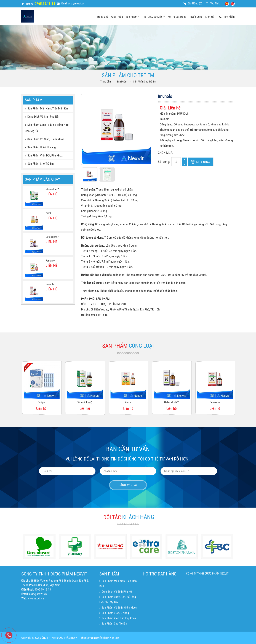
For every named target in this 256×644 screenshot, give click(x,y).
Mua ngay (203, 162)
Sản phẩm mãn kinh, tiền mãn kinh (47, 108)
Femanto (50, 261)
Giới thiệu (117, 17)
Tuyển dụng (196, 17)
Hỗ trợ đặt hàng (177, 17)
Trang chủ (103, 17)
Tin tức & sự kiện (153, 17)
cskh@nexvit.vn (76, 4)
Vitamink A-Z (52, 189)
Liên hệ (210, 17)
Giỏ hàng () (195, 3)
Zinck (49, 213)
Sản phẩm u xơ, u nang (40, 147)
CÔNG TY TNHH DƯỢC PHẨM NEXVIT (207, 603)
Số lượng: (164, 162)
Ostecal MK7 (52, 237)
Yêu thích (216, 3)
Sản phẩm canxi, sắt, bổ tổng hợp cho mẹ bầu (47, 128)
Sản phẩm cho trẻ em (145, 82)
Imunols (50, 284)
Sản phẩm (133, 17)
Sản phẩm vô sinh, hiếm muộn (45, 139)
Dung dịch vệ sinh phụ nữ (42, 117)
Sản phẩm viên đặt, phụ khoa (44, 155)
